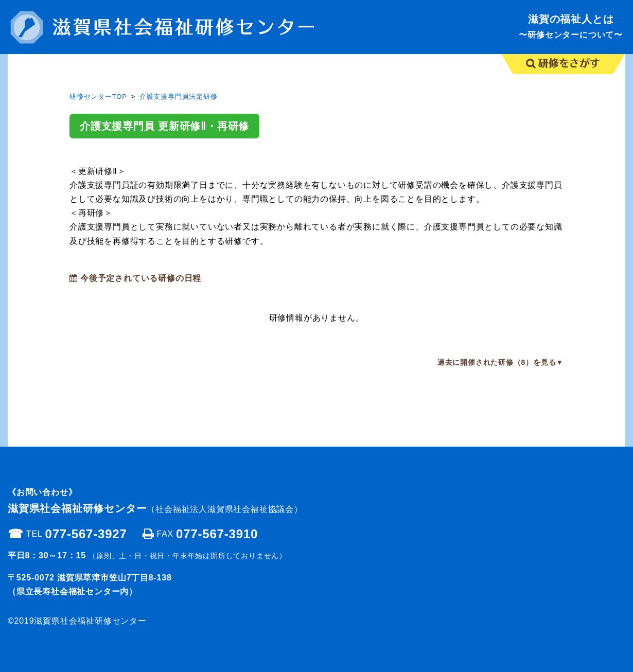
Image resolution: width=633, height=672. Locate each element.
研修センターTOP (98, 96)
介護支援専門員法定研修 (179, 96)
